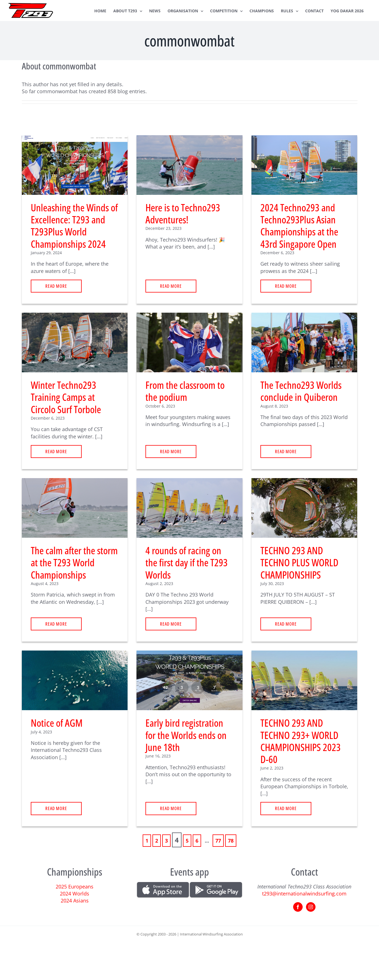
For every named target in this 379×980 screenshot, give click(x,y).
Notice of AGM (57, 723)
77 (218, 841)
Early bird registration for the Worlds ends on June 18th (186, 735)
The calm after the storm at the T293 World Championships (74, 562)
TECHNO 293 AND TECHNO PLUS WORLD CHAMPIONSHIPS (299, 562)
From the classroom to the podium (185, 391)
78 (231, 841)
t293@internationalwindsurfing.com (304, 894)
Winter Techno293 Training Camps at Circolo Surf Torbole (66, 397)
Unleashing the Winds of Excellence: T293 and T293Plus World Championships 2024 (74, 226)
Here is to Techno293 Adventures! (183, 214)
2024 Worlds (75, 894)
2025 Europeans (75, 887)
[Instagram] (311, 907)
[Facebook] (298, 907)
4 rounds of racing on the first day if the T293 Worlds (187, 562)
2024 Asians (75, 901)
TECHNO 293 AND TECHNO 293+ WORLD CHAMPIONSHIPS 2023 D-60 (301, 741)
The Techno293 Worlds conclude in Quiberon (301, 391)
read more (56, 286)
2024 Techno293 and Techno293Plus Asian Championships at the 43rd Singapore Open (299, 226)
